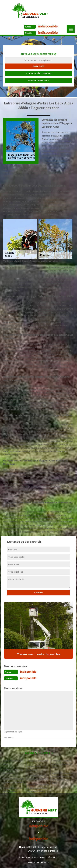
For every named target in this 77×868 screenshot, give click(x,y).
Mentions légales (38, 863)
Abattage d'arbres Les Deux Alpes (13, 771)
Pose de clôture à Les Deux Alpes (37, 768)
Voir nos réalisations (38, 73)
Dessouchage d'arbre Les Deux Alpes (13, 790)
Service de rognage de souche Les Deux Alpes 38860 (62, 764)
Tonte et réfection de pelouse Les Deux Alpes (38, 777)
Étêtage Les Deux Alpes (38, 761)
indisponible (48, 26)
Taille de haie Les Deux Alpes (13, 762)
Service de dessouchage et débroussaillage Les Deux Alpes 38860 (38, 788)
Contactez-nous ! (38, 81)
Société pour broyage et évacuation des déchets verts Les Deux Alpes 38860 (62, 778)
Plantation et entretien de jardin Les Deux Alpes (14, 781)
